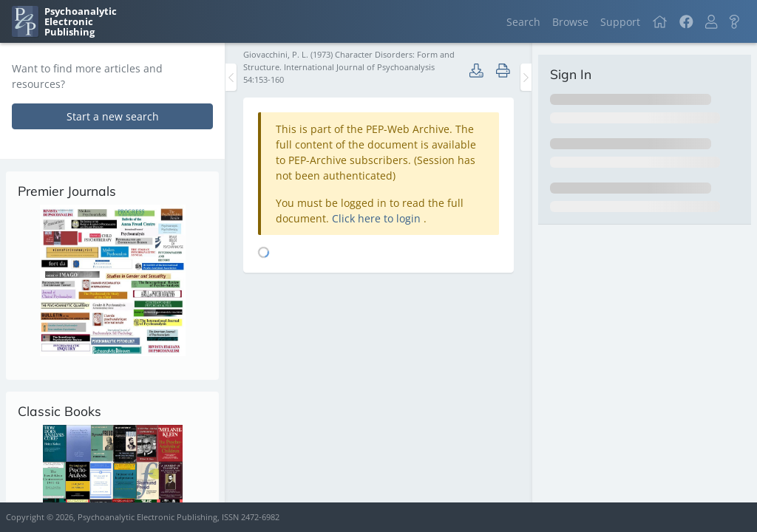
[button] (711, 22)
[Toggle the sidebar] (231, 77)
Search (523, 22)
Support (620, 22)
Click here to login (378, 218)
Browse (570, 22)
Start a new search (113, 116)
